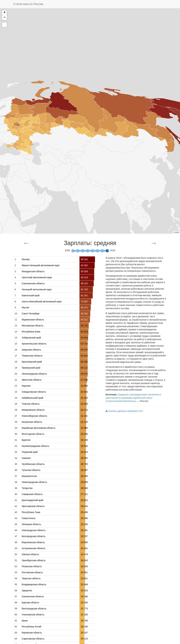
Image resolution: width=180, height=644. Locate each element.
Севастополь (29, 518)
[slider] (107, 251)
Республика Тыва (31, 512)
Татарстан (27, 488)
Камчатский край (31, 295)
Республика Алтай (31, 627)
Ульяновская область (33, 615)
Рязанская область (32, 566)
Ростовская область (32, 572)
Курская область (30, 603)
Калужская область (32, 422)
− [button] (4, 18)
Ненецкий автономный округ (37, 289)
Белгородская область (34, 536)
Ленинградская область (34, 374)
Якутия (25, 308)
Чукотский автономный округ (37, 277)
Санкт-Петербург (31, 314)
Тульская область (31, 470)
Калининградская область (35, 446)
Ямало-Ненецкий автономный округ (41, 265)
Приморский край (31, 368)
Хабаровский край (31, 338)
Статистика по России (28, 4)
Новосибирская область (34, 416)
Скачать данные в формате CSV (124, 411)
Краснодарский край (32, 500)
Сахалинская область (33, 283)
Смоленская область (33, 596)
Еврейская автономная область (39, 428)
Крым (25, 621)
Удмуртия (27, 590)
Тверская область (31, 578)
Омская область (30, 554)
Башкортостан (29, 476)
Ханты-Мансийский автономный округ (42, 301)
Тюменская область (32, 356)
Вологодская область (33, 434)
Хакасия (26, 458)
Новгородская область (34, 530)
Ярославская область (33, 506)
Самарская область (32, 494)
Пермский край (30, 452)
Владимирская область (34, 584)
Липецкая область (31, 524)
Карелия (26, 386)
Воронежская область (33, 542)
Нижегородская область (34, 482)
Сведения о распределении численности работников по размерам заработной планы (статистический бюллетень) (133, 398)
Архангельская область (34, 344)
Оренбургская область (34, 560)
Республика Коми (31, 332)
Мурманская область (33, 320)
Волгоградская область (34, 609)
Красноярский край (32, 362)
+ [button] (4, 13)
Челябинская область (33, 464)
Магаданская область (33, 271)
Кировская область (32, 633)
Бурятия (26, 440)
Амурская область (31, 350)
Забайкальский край (32, 398)
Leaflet (176, 232)
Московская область (32, 326)
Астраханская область (34, 548)
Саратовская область (33, 639)
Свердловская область (34, 392)
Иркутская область (32, 380)
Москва (26, 259)
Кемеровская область (33, 410)
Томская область (31, 404)
